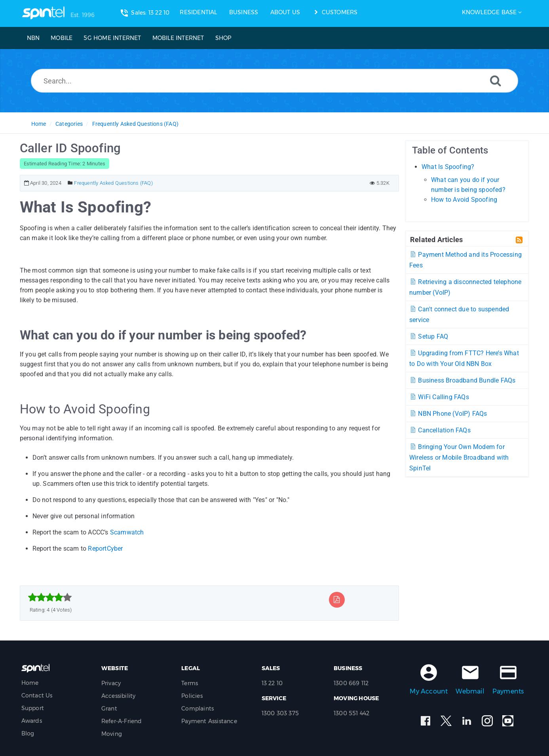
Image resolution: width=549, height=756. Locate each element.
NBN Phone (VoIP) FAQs (448, 414)
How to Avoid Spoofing (464, 200)
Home (39, 124)
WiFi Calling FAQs (439, 397)
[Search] (496, 81)
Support (33, 708)
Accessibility (119, 696)
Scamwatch (127, 532)
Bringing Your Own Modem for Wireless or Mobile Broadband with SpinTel (459, 458)
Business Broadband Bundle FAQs (462, 380)
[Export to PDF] (337, 600)
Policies (192, 696)
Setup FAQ (429, 336)
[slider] (50, 597)
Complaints (198, 709)
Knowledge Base (489, 12)
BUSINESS (244, 12)
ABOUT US (285, 12)
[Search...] (274, 81)
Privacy (111, 683)
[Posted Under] (70, 183)
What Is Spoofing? (448, 167)
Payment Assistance (209, 721)
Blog (28, 733)
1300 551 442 (351, 713)
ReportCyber (105, 549)
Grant (109, 709)
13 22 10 (272, 683)
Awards (32, 721)
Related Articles (436, 239)
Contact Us (37, 695)
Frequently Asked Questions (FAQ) (135, 124)
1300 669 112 (351, 683)
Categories (69, 124)
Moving (112, 734)
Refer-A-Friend (122, 721)
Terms (190, 683)
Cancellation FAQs (440, 430)
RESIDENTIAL (198, 12)
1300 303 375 (280, 713)
